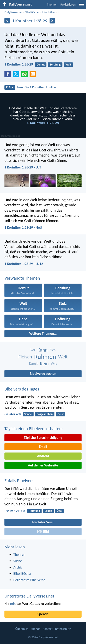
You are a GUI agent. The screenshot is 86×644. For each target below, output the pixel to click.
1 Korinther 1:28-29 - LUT (23, 167)
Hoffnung (34, 511)
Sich (53, 350)
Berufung (55, 65)
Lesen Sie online (37, 87)
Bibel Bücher (32, 12)
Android (43, 456)
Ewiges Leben (45, 414)
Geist (61, 414)
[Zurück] (7, 21)
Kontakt (48, 629)
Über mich (22, 629)
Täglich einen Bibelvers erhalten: (34, 429)
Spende (43, 614)
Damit (33, 364)
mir (13, 604)
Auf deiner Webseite (43, 465)
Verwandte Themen (22, 278)
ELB (10, 87)
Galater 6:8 (13, 414)
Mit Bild (43, 531)
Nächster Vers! (43, 522)
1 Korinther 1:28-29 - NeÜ (23, 227)
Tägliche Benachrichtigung (43, 438)
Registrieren (68, 5)
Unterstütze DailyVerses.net (29, 596)
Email (43, 447)
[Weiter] (52, 21)
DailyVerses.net (13, 12)
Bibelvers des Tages (22, 389)
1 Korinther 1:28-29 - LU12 (24, 264)
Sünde (28, 414)
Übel (60, 511)
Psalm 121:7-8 (15, 511)
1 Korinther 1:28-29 (19, 64)
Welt (68, 65)
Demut (41, 65)
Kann (43, 350)
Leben (48, 511)
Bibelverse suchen (43, 374)
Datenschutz (63, 629)
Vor (33, 350)
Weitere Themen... (43, 334)
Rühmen (45, 357)
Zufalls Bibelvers (19, 481)
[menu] (82, 6)
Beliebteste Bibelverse (29, 580)
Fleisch (25, 357)
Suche (18, 561)
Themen (52, 5)
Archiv (18, 567)
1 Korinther (48, 12)
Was (54, 364)
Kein (44, 364)
